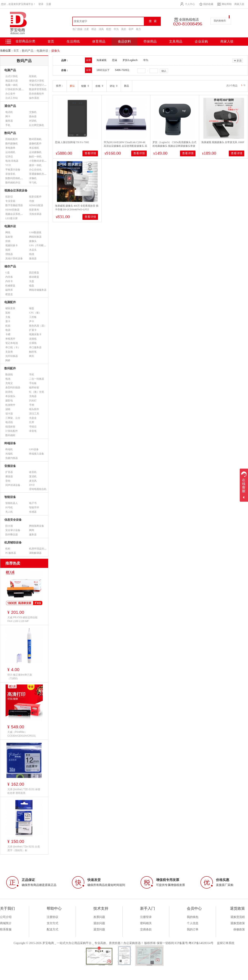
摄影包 (9, 401)
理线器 (9, 254)
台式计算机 (12, 76)
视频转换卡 (12, 245)
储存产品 (10, 266)
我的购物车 (220, 21)
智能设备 (10, 497)
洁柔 (86, 29)
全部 (88, 60)
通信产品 (10, 106)
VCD (8, 165)
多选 (238, 61)
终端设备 (10, 443)
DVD (32, 485)
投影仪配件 (35, 197)
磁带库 (9, 290)
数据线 (9, 375)
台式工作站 (12, 98)
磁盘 (32, 286)
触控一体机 (35, 157)
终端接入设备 (37, 454)
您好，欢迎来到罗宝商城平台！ (18, 4)
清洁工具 (34, 414)
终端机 (9, 449)
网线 (8, 232)
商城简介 (6, 923)
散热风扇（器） (38, 326)
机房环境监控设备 (39, 549)
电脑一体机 (12, 85)
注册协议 (52, 917)
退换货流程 (238, 917)
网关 (32, 356)
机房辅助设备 (13, 543)
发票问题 (99, 917)
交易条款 (146, 929)
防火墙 (9, 526)
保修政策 (239, 929)
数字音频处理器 (14, 205)
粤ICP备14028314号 (201, 943)
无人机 (9, 512)
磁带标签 (34, 388)
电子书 (33, 503)
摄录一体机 (35, 165)
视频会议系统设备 (16, 191)
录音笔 (33, 431)
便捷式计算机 (37, 81)
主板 (8, 317)
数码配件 (10, 368)
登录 (41, 4)
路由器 (33, 116)
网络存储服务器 (38, 290)
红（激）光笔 (37, 392)
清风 (101, 29)
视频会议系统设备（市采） (20, 214)
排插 (8, 241)
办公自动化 (35, 170)
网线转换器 (35, 237)
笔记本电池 (12, 343)
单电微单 (10, 148)
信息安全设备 (13, 520)
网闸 (32, 530)
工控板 (33, 317)
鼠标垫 (9, 237)
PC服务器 (11, 553)
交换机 (33, 112)
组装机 (33, 76)
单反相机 (34, 148)
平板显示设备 (13, 170)
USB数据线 (35, 232)
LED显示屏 (11, 218)
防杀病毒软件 (37, 94)
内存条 (9, 277)
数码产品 (28, 51)
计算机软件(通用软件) (17, 89)
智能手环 (34, 507)
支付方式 (52, 923)
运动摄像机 (35, 152)
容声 (131, 29)
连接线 (33, 339)
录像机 (33, 178)
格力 (138, 29)
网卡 (8, 116)
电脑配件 (10, 302)
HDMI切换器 (12, 210)
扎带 (32, 422)
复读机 (33, 476)
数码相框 (10, 435)
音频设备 (10, 466)
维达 (94, 29)
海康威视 (101, 60)
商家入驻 (239, 4)
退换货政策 (238, 923)
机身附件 (10, 405)
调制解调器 (35, 553)
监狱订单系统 (226, 943)
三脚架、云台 (13, 418)
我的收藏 (208, 4)
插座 (8, 250)
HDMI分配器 (36, 205)
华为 (116, 29)
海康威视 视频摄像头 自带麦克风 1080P (223, 142)
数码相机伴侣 (13, 183)
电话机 (9, 112)
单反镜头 (10, 396)
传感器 (33, 512)
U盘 (8, 273)
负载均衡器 (12, 458)
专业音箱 (10, 201)
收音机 (33, 472)
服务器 (9, 121)
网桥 (8, 360)
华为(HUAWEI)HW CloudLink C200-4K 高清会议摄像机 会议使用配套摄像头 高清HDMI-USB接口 (125, 146)
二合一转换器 (37, 379)
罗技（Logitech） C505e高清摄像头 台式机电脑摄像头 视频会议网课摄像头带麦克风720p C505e (174, 146)
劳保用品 (150, 41)
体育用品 (99, 41)
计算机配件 (12, 431)
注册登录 (146, 917)
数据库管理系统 (38, 89)
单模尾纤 (10, 339)
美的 (124, 29)
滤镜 (8, 409)
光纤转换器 (12, 356)
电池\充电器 (12, 161)
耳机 (32, 375)
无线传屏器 (35, 214)
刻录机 (9, 392)
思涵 (114, 60)
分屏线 (33, 343)
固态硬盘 (34, 273)
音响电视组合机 (38, 489)
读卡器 (9, 414)
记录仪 (9, 157)
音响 (8, 481)
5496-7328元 (122, 70)
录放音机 (10, 174)
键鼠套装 (10, 308)
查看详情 (90, 153)
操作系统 (34, 98)
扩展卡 (33, 330)
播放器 (9, 476)
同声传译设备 (13, 485)
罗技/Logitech (130, 60)
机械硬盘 (10, 286)
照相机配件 (12, 139)
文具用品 (176, 41)
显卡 (8, 321)
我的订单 (193, 929)
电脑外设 (42, 51)
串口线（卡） (13, 347)
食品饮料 (124, 41)
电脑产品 (10, 70)
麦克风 (33, 481)
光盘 (32, 281)
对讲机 (33, 121)
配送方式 (52, 929)
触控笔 (33, 352)
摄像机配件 (35, 144)
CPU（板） (35, 313)
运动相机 (10, 152)
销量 (85, 86)
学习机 (33, 183)
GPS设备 (34, 449)
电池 (8, 379)
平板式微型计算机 (39, 85)
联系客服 (6, 929)
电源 (8, 330)
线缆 (32, 254)
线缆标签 (10, 427)
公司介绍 (6, 917)
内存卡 (9, 281)
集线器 (33, 258)
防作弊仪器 (12, 535)
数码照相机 (35, 139)
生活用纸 (73, 41)
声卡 (32, 321)
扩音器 (9, 472)
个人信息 (193, 923)
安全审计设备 (13, 530)
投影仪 (9, 197)
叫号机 (9, 507)
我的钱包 (193, 917)
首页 (16, 51)
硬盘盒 (9, 294)
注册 (49, 4)
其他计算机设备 (14, 258)
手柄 (32, 405)
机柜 (8, 549)
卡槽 (8, 334)
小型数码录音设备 (39, 161)
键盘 (32, 308)
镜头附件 (34, 409)
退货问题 (99, 929)
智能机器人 (12, 503)
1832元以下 (103, 70)
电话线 (9, 422)
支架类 (9, 352)
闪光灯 (33, 401)
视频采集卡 (35, 334)
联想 (109, 29)
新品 (126, 86)
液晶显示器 (12, 81)
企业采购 (201, 41)
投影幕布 (34, 210)
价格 (99, 86)
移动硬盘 (34, 277)
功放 (32, 201)
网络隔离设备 (37, 526)
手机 (8, 125)
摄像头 (56, 51)
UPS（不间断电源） (40, 245)
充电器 (33, 396)
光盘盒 (33, 418)
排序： (60, 86)
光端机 (9, 454)
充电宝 (9, 383)
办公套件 (10, 94)
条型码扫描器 (13, 388)
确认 (164, 71)
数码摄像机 (12, 144)
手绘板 (33, 383)
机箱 (8, 326)
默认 (72, 86)
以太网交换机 (37, 125)
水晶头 (33, 250)
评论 (114, 86)
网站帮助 (227, 4)
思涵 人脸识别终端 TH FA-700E (72, 142)
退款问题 (99, 923)
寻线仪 (33, 427)
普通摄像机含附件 (39, 174)
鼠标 (8, 313)
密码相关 (146, 923)
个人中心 (190, 4)
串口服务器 (35, 347)
